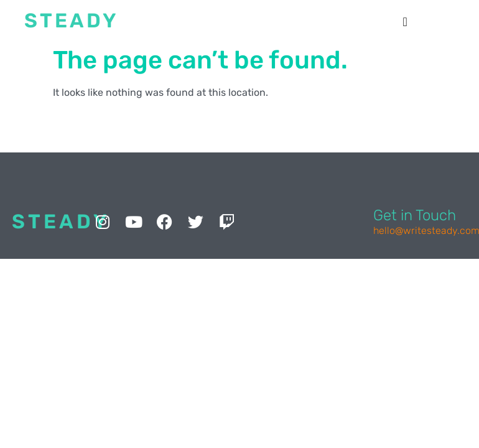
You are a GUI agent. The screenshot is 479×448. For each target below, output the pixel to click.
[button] (405, 22)
